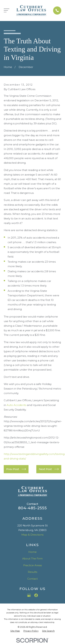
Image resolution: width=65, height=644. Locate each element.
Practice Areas (32, 565)
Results (32, 572)
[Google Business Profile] (29, 595)
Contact (32, 579)
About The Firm (32, 559)
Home (32, 552)
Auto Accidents (16, 405)
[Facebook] (36, 595)
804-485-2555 (33, 508)
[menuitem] (15, 631)
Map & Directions (32, 535)
